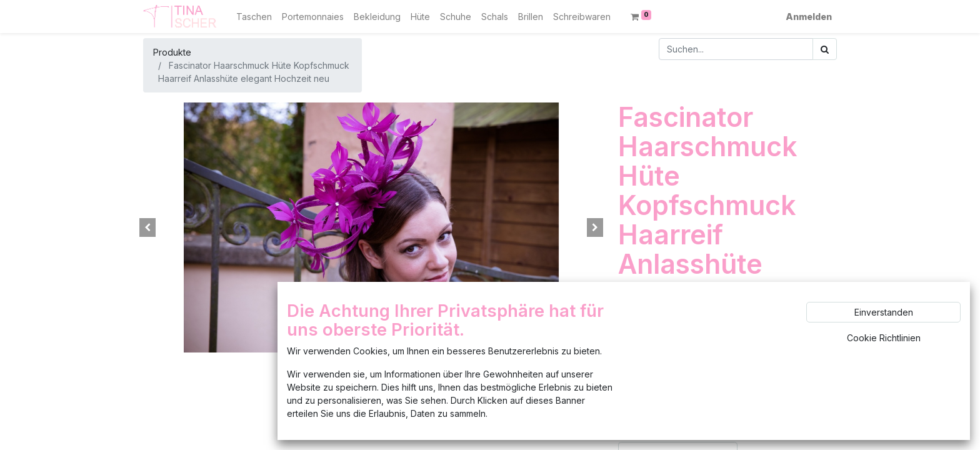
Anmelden (809, 17)
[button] (148, 227)
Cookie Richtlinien (884, 338)
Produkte (172, 52)
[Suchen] (825, 49)
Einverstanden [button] (884, 312)
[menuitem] (254, 17)
